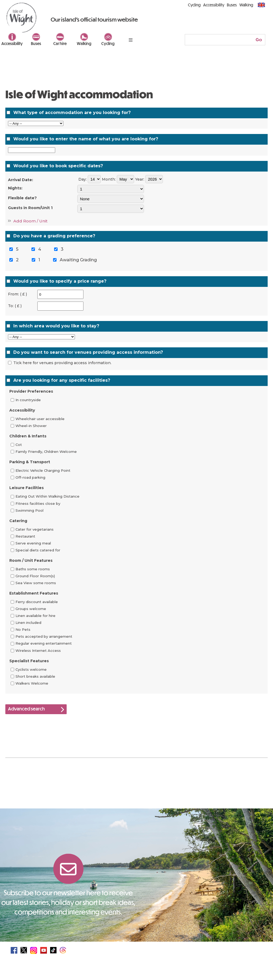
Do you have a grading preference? (54, 236)
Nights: (15, 188)
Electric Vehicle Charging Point (43, 470)
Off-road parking (30, 477)
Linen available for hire (35, 616)
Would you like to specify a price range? (60, 281)
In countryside (28, 400)
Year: (140, 179)
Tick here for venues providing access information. (62, 363)
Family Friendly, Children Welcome (46, 452)
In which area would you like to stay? (56, 326)
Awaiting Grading (78, 260)
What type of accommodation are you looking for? (72, 113)
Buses (36, 43)
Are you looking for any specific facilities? (62, 380)
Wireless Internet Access (38, 650)
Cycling (108, 43)
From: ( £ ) (17, 294)
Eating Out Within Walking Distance (47, 497)
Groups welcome (31, 609)
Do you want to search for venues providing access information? (88, 352)
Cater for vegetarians (35, 529)
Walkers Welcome (32, 683)
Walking (84, 43)
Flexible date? (22, 198)
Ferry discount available (37, 602)
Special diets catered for (38, 550)
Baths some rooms (33, 569)
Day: (83, 179)
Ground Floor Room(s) (35, 576)
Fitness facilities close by (38, 503)
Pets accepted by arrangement (44, 636)
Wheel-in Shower (31, 426)
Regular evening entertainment (44, 644)
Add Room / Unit (30, 221)
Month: (109, 179)
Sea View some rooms (36, 583)
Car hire (60, 43)
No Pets (23, 629)
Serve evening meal (33, 543)
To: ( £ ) (15, 306)
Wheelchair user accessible (40, 419)
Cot (19, 445)
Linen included (28, 623)
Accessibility (12, 43)
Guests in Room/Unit (30, 208)
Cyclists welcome (31, 669)
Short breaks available (35, 676)
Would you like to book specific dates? (58, 166)
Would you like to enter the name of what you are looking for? (86, 139)
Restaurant (25, 536)
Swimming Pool (29, 510)
